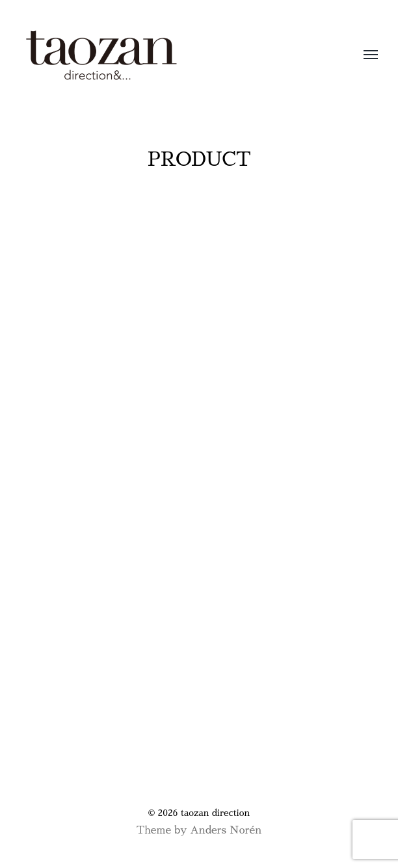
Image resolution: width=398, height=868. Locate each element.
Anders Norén (226, 830)
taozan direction (215, 813)
